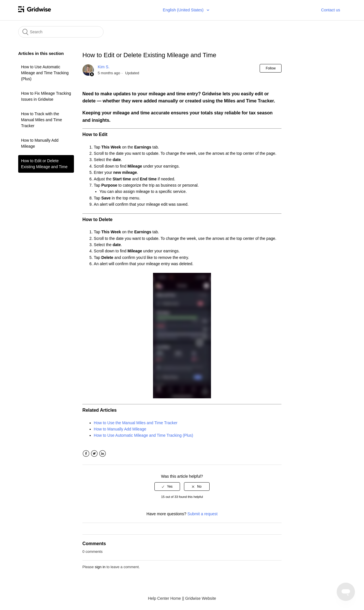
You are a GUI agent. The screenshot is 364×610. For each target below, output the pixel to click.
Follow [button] (271, 68)
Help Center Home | (165, 598)
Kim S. (104, 67)
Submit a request (202, 514)
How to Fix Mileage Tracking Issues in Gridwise (46, 96)
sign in (100, 567)
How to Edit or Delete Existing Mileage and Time (44, 164)
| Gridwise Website (200, 598)
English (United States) (184, 10)
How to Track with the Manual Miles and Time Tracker (42, 120)
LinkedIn (103, 454)
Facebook (86, 454)
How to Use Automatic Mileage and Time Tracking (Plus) (45, 73)
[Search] (61, 32)
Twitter (94, 454)
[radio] (167, 487)
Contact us (331, 10)
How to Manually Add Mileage (40, 143)
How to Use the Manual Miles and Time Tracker (136, 423)
